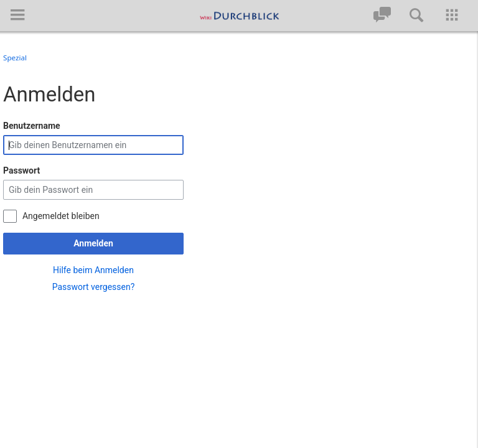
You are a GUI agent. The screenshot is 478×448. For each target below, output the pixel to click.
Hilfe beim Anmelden (93, 261)
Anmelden (93, 235)
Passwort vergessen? (94, 278)
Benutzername (32, 118)
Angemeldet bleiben (61, 207)
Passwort (21, 162)
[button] (17, 15)
